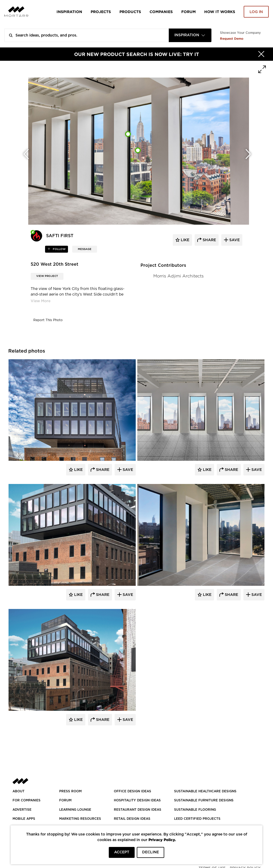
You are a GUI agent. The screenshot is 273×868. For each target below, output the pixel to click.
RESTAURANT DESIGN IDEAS (138, 810)
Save (127, 470)
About (19, 791)
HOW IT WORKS (220, 12)
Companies (161, 12)
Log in (256, 12)
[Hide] (261, 54)
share (209, 240)
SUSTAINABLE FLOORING (195, 810)
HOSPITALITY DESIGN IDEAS (137, 800)
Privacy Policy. (162, 840)
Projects (101, 12)
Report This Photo (48, 320)
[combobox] (190, 35)
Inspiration (69, 12)
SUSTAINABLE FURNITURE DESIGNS (204, 800)
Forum (188, 12)
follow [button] (59, 249)
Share (102, 470)
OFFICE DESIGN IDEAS (133, 791)
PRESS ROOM (70, 791)
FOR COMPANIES (27, 800)
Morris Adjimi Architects (178, 276)
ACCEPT (122, 852)
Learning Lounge (75, 810)
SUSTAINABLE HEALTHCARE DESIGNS (205, 791)
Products (130, 12)
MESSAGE (85, 249)
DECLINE (150, 852)
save (234, 240)
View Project (47, 276)
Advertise (22, 810)
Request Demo (232, 39)
